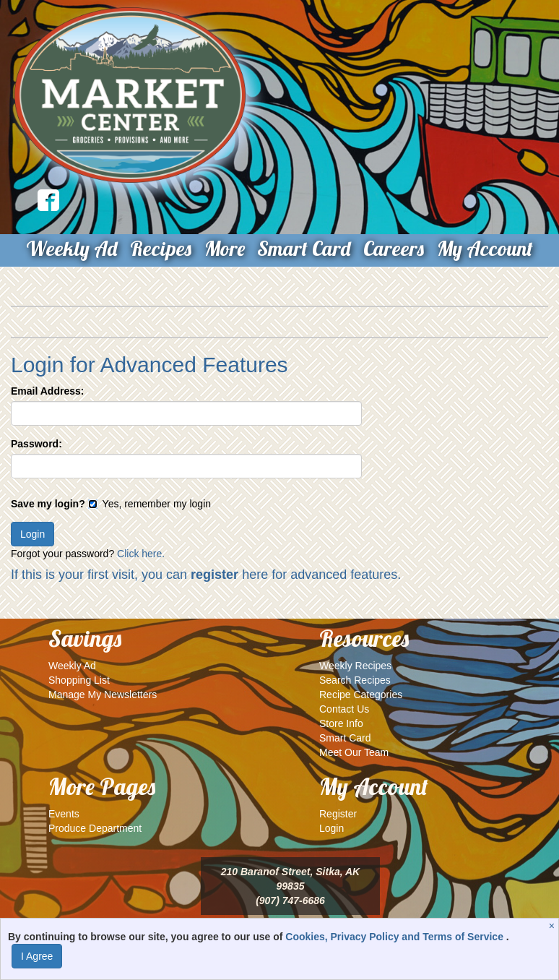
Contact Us (344, 709)
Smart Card (304, 248)
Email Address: (47, 391)
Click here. (141, 554)
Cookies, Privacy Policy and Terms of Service (396, 937)
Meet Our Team (354, 752)
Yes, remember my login (149, 504)
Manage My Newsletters (103, 695)
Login (331, 828)
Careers (394, 248)
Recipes (161, 248)
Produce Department (95, 828)
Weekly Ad (71, 248)
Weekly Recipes (355, 666)
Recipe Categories (361, 695)
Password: (36, 444)
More (225, 248)
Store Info (341, 723)
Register (338, 814)
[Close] (554, 926)
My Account (485, 248)
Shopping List (79, 680)
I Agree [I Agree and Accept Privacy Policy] (37, 956)
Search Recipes (355, 680)
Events (64, 814)
